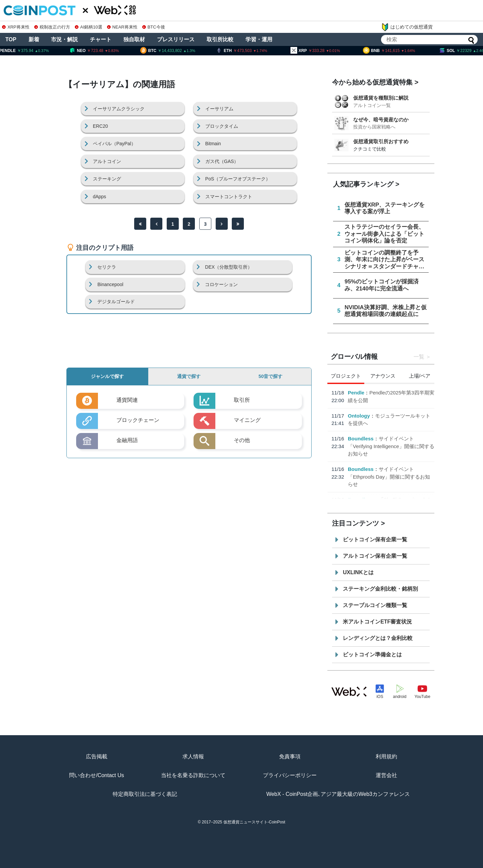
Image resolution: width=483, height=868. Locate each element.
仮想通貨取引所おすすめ (381, 141)
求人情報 (193, 756)
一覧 (419, 357)
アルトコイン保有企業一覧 (375, 556)
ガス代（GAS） (222, 161)
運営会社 (386, 775)
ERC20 (100, 126)
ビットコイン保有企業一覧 (375, 539)
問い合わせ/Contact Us (97, 775)
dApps (100, 197)
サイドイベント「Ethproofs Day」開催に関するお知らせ (389, 477)
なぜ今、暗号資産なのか (381, 120)
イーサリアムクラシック (119, 109)
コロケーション (221, 284)
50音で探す (271, 376)
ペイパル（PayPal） (114, 144)
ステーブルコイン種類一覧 (375, 605)
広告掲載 (97, 756)
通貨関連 (127, 400)
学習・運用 (259, 39)
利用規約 (386, 756)
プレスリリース (176, 39)
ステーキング (107, 179)
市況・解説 (64, 39)
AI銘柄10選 (88, 27)
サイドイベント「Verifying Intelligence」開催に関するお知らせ (391, 446)
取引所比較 (220, 39)
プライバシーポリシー (290, 775)
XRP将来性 (16, 27)
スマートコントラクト (229, 197)
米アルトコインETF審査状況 (377, 622)
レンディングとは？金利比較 (378, 638)
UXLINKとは (358, 572)
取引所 (242, 400)
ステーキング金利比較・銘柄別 (380, 589)
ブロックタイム (222, 126)
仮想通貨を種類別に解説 (381, 98)
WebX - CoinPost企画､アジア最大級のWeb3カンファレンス (338, 794)
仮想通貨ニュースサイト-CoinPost (254, 822)
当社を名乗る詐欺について (193, 775)
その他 (242, 440)
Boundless (361, 439)
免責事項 (290, 756)
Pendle (356, 393)
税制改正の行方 (52, 27)
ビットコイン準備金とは (372, 655)
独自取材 (134, 39)
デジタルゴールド (116, 302)
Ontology (359, 416)
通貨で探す (189, 376)
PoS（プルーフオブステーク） (238, 179)
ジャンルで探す (107, 376)
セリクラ (107, 267)
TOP (11, 39)
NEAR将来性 (122, 27)
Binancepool (110, 284)
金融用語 (127, 440)
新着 (34, 39)
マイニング (247, 420)
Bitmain (213, 144)
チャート (101, 39)
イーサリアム (219, 109)
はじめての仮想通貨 (407, 27)
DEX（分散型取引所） (229, 267)
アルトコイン (107, 161)
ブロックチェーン (138, 420)
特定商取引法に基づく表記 (145, 794)
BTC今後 (154, 27)
